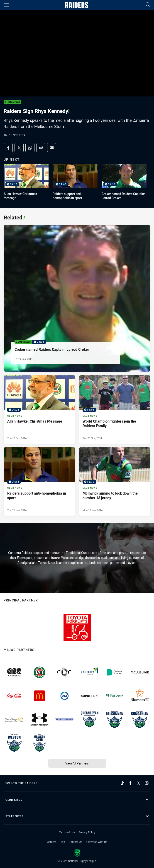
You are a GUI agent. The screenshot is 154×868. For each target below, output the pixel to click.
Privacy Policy (87, 832)
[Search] (148, 5)
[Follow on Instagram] (147, 783)
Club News (12, 102)
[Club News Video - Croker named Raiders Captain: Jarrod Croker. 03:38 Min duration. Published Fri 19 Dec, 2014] (77, 298)
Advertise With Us (97, 842)
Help (62, 842)
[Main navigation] (6, 5)
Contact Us (75, 842)
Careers (51, 842)
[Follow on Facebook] (130, 783)
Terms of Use (67, 832)
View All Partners (77, 763)
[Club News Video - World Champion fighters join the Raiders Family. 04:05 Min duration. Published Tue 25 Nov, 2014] (115, 409)
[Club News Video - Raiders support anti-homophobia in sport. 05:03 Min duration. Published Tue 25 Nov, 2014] (39, 481)
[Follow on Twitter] (139, 783)
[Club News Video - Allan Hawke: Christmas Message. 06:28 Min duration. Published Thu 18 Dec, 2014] (39, 409)
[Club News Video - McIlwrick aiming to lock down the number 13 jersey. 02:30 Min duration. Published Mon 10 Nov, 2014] (115, 481)
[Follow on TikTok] (122, 783)
